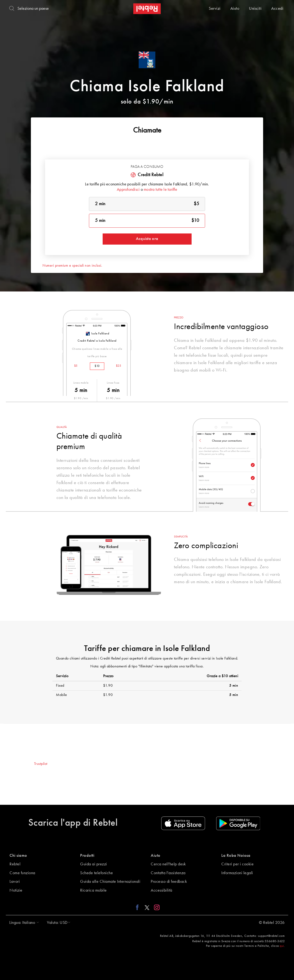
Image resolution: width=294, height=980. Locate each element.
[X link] (147, 907)
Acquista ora (147, 239)
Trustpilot (41, 764)
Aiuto (235, 9)
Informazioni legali (237, 873)
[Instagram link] (156, 907)
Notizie (16, 890)
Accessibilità (162, 890)
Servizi (215, 9)
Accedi (277, 9)
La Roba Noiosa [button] (236, 856)
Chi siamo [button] (18, 856)
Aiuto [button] (156, 856)
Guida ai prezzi (94, 864)
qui (282, 946)
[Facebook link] (139, 907)
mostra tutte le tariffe (160, 190)
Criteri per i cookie (237, 864)
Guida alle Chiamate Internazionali (110, 882)
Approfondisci (128, 190)
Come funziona (22, 873)
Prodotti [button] (87, 856)
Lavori (15, 882)
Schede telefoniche (96, 873)
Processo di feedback (169, 882)
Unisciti (255, 9)
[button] (23, 923)
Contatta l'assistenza (168, 873)
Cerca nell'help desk (168, 864)
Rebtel (15, 864)
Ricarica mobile (93, 890)
